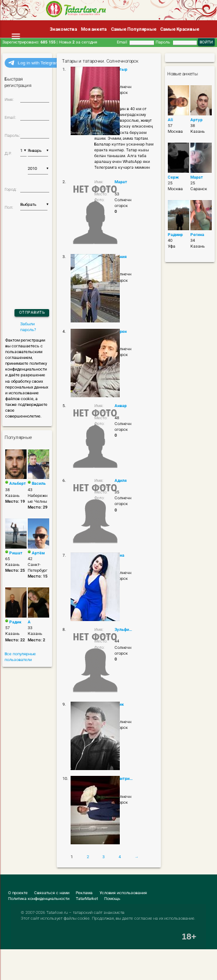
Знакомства (63, 29)
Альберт (18, 484)
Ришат (16, 553)
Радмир (175, 235)
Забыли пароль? (28, 327)
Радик (15, 622)
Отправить (32, 313)
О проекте (18, 893)
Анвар (121, 406)
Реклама (84, 893)
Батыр (121, 70)
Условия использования (123, 893)
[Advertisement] (67, 958)
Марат (121, 182)
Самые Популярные (134, 29)
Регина (197, 235)
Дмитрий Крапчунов (124, 779)
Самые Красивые (180, 29)
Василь (39, 484)
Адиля (121, 481)
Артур (196, 120)
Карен (121, 332)
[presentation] (36, 244)
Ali (170, 120)
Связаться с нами (52, 893)
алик (119, 705)
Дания (121, 257)
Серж (173, 177)
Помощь (112, 899)
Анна (119, 556)
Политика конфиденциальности (39, 899)
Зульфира (124, 630)
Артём (38, 553)
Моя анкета (94, 29)
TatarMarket (87, 899)
